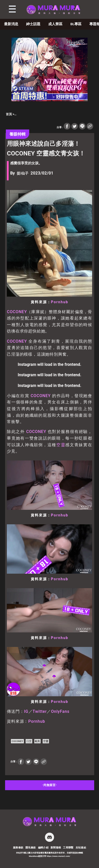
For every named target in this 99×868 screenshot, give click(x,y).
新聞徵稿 (56, 848)
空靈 (61, 445)
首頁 (9, 114)
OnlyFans (60, 711)
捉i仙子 (23, 173)
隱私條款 (31, 848)
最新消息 (11, 24)
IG (26, 711)
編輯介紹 (43, 848)
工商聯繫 (68, 848)
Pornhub (60, 302)
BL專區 (76, 24)
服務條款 (18, 848)
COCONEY (17, 312)
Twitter (40, 711)
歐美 (37, 741)
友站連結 (81, 848)
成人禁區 (55, 24)
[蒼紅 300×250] (49, 100)
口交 (29, 741)
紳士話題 (33, 24)
